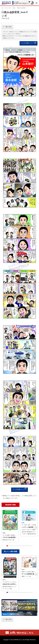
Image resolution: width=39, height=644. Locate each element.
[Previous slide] (3, 528)
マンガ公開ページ (28, 43)
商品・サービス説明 (21, 8)
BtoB (14, 8)
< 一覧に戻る (7, 27)
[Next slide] (36, 528)
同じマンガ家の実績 (11, 551)
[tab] (7, 546)
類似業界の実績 (11, 505)
